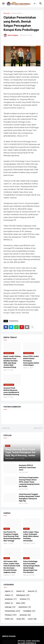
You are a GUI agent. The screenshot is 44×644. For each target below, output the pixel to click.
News (21, 603)
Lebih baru (6, 428)
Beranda (7, 13)
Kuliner (9, 603)
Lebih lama (37, 428)
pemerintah (25, 607)
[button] (3, 4)
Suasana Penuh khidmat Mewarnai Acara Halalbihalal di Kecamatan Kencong (11, 391)
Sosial (21, 619)
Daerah (20, 591)
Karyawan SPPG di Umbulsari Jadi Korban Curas (27, 468)
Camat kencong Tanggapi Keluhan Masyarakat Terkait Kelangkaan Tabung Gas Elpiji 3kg (29, 497)
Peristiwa (11, 615)
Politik (9, 619)
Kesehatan (11, 599)
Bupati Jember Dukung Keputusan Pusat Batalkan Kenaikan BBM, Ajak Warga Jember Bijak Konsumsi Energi (12, 362)
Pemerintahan (17, 13)
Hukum (9, 595)
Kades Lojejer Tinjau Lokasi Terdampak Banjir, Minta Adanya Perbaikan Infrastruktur (31, 536)
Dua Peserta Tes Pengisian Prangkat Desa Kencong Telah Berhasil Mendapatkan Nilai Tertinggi (12, 536)
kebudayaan (23, 595)
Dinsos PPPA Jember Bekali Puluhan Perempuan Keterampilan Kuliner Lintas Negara (31, 361)
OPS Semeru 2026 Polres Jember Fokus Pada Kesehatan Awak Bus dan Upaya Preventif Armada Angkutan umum (12, 567)
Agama (9, 591)
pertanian (25, 615)
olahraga (10, 607)
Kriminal (25, 599)
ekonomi (32, 591)
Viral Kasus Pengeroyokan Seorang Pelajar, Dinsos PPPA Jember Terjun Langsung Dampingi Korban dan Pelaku (29, 482)
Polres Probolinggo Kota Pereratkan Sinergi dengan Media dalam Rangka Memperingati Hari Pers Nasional (31, 567)
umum (32, 619)
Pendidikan (29, 611)
